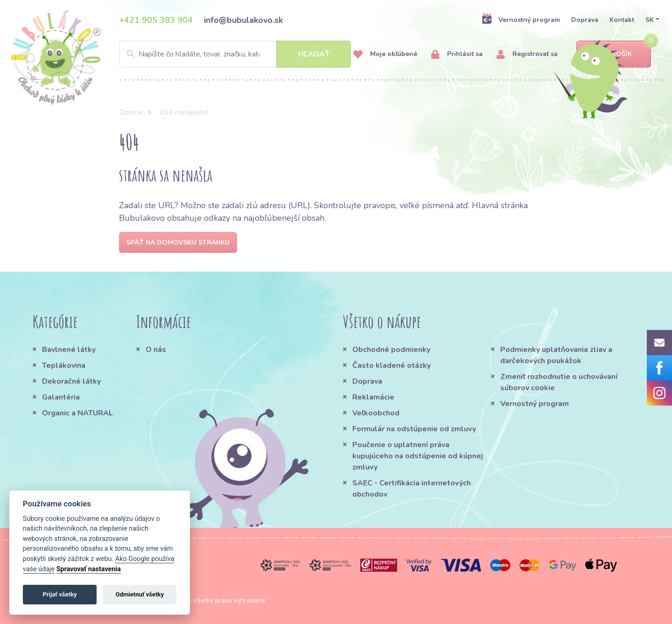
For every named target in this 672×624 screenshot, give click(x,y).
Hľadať (314, 54)
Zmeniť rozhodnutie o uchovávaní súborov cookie (559, 382)
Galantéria (61, 397)
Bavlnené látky (69, 350)
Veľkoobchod (376, 413)
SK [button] (650, 20)
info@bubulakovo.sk (243, 20)
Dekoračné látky (71, 381)
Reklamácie (373, 397)
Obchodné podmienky (391, 350)
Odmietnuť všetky (140, 594)
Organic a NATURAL (77, 413)
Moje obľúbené (385, 54)
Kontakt (622, 20)
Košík (614, 54)
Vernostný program (521, 20)
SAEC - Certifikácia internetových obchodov (412, 489)
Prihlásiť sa (457, 54)
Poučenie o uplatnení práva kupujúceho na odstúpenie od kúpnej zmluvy (418, 456)
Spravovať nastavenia (89, 569)
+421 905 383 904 (156, 20)
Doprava (585, 20)
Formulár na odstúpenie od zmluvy (414, 429)
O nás (156, 350)
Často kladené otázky (392, 365)
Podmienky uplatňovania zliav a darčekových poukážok (556, 355)
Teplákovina (64, 365)
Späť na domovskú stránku (178, 242)
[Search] (235, 54)
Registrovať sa (527, 54)
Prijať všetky (59, 594)
